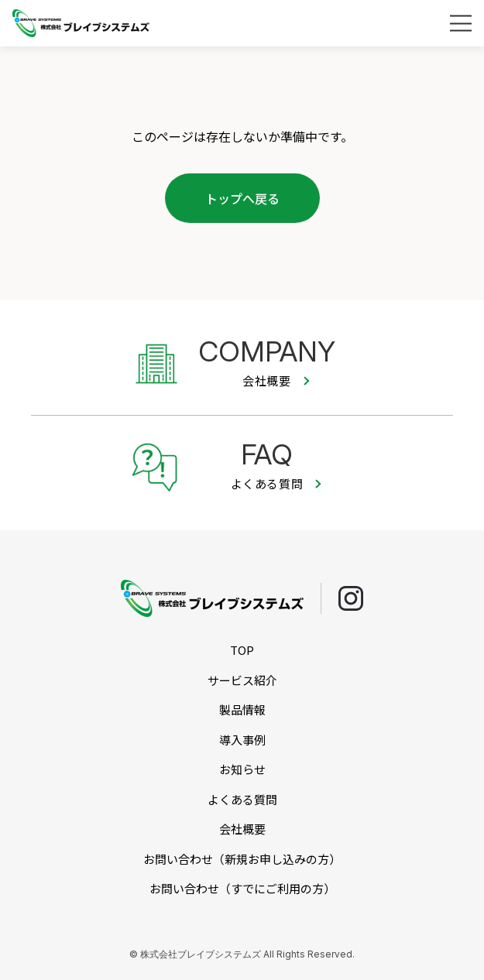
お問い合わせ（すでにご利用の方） (242, 888)
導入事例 (242, 740)
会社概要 (242, 829)
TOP (242, 650)
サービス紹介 (242, 680)
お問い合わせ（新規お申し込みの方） (242, 859)
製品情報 (242, 709)
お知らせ (242, 769)
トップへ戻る (242, 198)
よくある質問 (242, 799)
